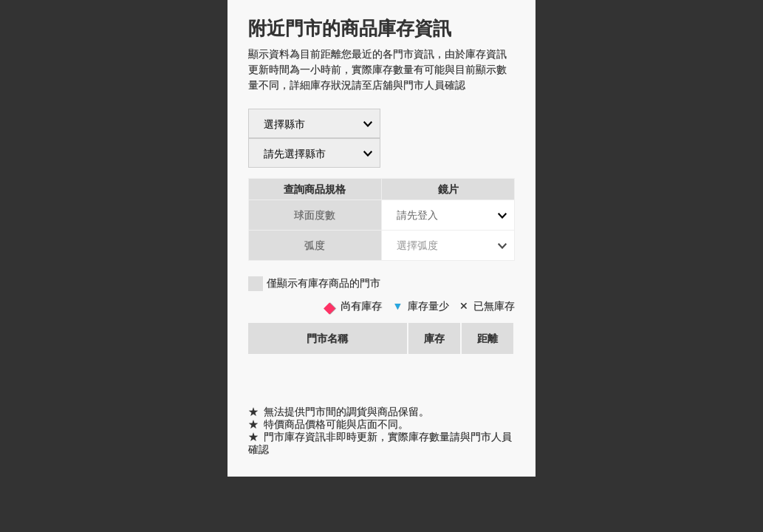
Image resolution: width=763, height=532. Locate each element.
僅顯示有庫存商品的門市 (324, 283)
